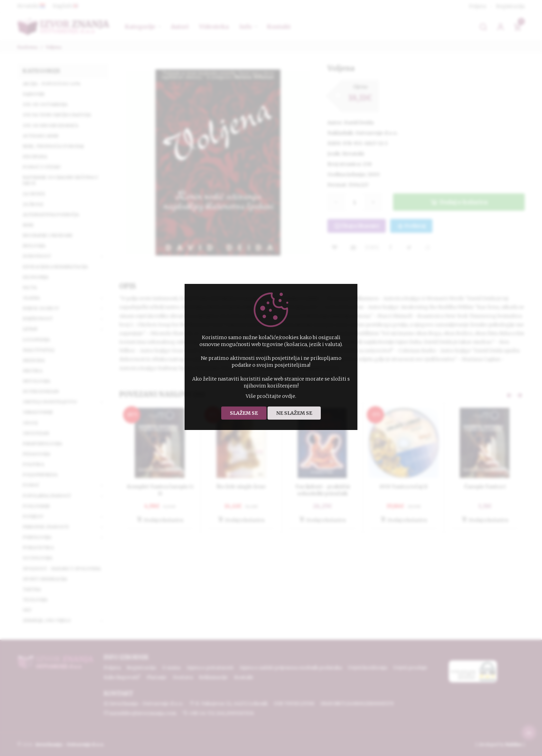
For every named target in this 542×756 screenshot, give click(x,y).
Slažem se (244, 413)
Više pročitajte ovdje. (271, 396)
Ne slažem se (294, 413)
